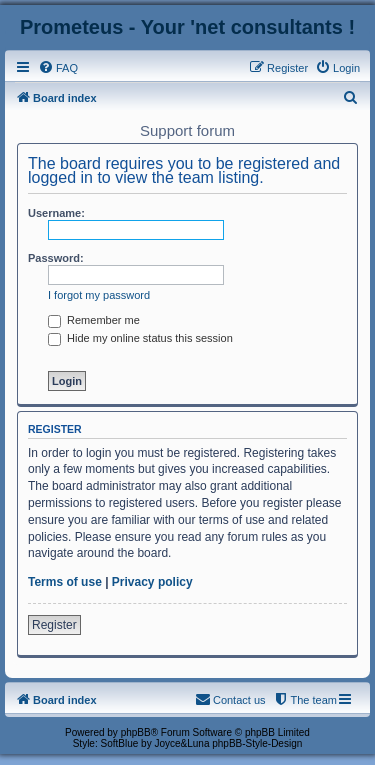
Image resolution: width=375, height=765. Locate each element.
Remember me (94, 320)
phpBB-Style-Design (257, 743)
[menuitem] (58, 68)
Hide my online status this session (140, 338)
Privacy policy (152, 582)
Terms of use (65, 582)
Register (54, 625)
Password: (56, 258)
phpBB (136, 732)
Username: (56, 213)
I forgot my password (99, 295)
